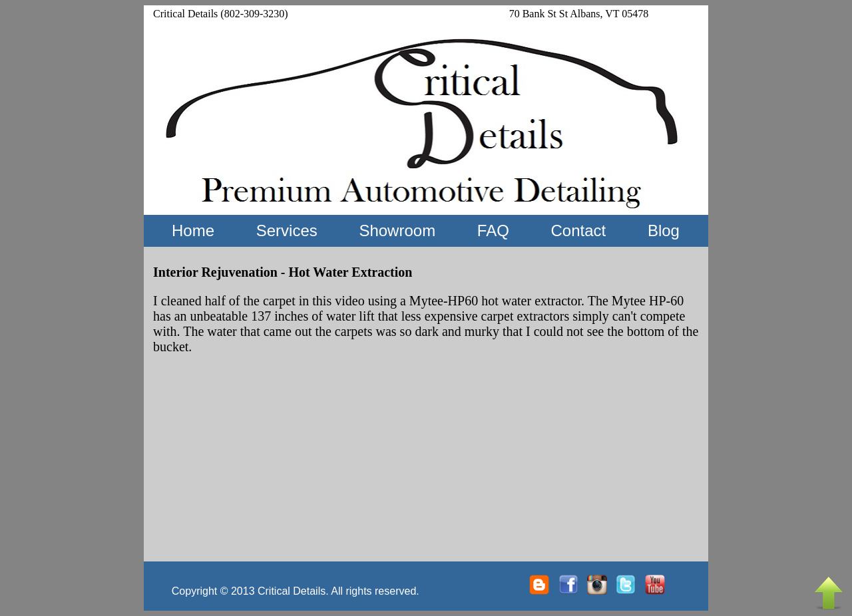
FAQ (493, 231)
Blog (664, 231)
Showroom (397, 231)
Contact (578, 231)
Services (287, 231)
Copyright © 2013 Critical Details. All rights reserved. (296, 591)
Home (193, 231)
